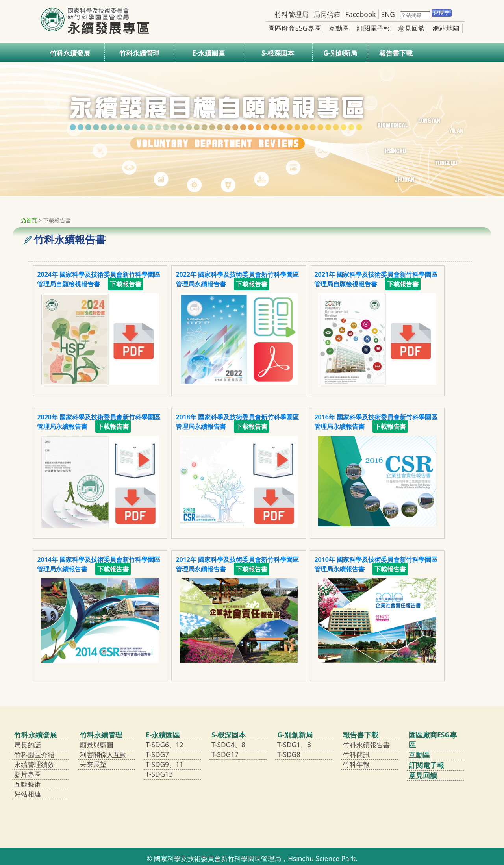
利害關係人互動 (103, 755)
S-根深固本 (278, 53)
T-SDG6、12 (165, 745)
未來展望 (93, 764)
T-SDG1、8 (294, 745)
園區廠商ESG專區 (295, 28)
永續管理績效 (34, 764)
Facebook (360, 14)
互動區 (339, 28)
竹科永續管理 (139, 53)
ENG (388, 14)
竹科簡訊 (356, 755)
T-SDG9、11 (165, 764)
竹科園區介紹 (34, 755)
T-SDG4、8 (228, 745)
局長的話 (28, 745)
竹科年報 (356, 764)
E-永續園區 (208, 53)
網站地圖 (446, 28)
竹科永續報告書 (366, 745)
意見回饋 (411, 28)
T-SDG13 (159, 774)
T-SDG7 (157, 755)
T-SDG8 (289, 755)
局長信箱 (327, 14)
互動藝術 (28, 784)
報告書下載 (396, 53)
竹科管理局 (292, 14)
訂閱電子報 (373, 28)
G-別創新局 (340, 53)
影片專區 (28, 774)
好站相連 (28, 794)
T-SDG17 (225, 755)
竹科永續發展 (70, 53)
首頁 (29, 220)
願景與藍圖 (97, 745)
